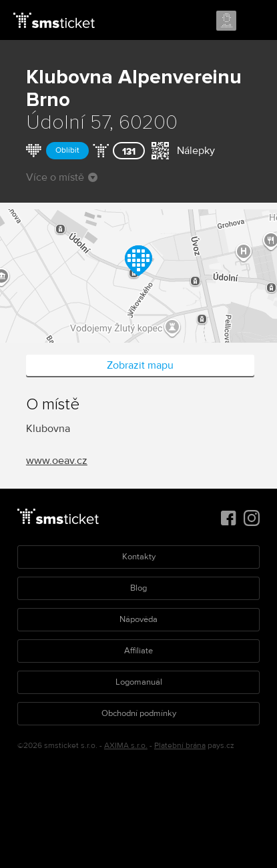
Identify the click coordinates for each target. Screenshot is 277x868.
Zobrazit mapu (140, 365)
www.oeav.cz (57, 461)
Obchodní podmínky (139, 713)
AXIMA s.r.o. (126, 746)
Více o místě (62, 177)
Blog (138, 588)
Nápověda (138, 619)
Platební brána (180, 746)
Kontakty (139, 557)
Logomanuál (139, 682)
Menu (255, 21)
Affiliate (138, 651)
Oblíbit (67, 150)
